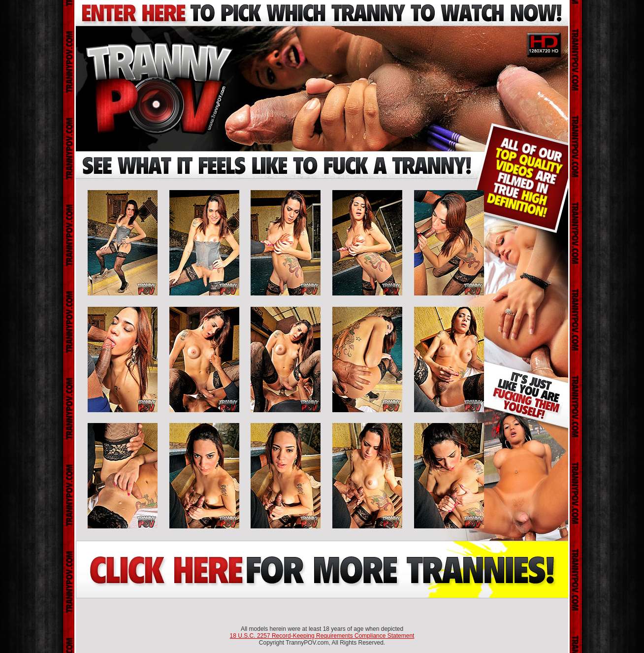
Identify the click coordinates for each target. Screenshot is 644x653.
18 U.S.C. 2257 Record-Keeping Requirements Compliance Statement (322, 636)
